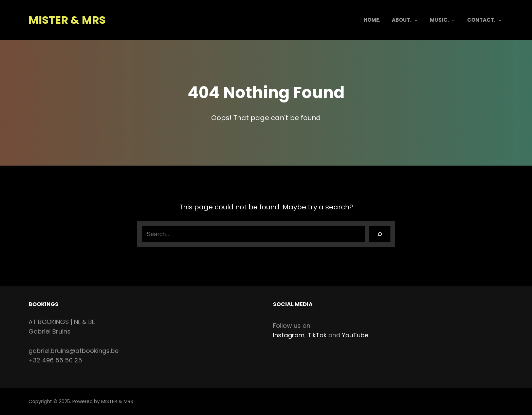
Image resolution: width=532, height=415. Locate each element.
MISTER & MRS (67, 20)
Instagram (289, 335)
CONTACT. (481, 20)
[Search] (380, 234)
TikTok (317, 335)
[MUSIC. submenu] (453, 20)
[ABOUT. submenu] (416, 20)
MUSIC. (439, 20)
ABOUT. (402, 20)
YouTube (355, 335)
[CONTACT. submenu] (500, 20)
